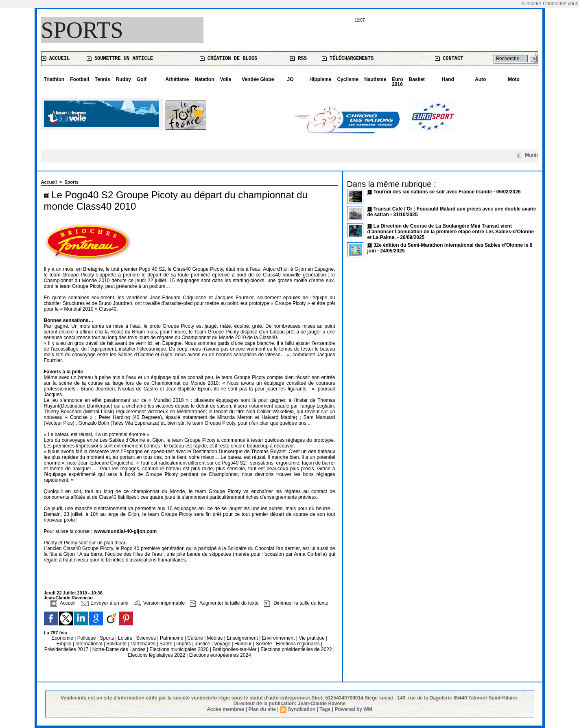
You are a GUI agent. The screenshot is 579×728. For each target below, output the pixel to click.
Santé (167, 644)
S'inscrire (531, 4)
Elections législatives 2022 (156, 655)
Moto (514, 79)
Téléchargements (348, 59)
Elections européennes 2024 (220, 655)
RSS (298, 59)
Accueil (56, 59)
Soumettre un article (120, 59)
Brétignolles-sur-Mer (235, 649)
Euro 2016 (397, 82)
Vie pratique (312, 638)
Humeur (244, 644)
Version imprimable (159, 603)
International (89, 644)
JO (291, 79)
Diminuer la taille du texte (296, 603)
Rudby (123, 79)
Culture (196, 638)
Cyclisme (348, 79)
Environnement (279, 638)
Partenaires (144, 644)
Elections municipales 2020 (179, 649)
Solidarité (117, 644)
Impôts (184, 644)
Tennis (103, 79)
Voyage (222, 644)
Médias (216, 638)
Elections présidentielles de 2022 (296, 649)
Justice (203, 644)
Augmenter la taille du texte (224, 603)
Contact (449, 59)
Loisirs (126, 638)
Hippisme (320, 79)
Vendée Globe (258, 79)
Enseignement (243, 638)
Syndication (302, 709)
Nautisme (375, 79)
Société (264, 644)
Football (80, 79)
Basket (417, 79)
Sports (82, 30)
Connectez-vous (560, 4)
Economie (63, 638)
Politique (87, 638)
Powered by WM (354, 709)
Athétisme (177, 79)
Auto (480, 79)
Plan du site (262, 709)
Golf (142, 79)
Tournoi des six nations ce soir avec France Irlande (434, 192)
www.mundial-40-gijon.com (125, 531)
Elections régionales (298, 644)
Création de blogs (229, 59)
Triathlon (54, 79)
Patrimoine (172, 638)
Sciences (146, 638)
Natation (205, 79)
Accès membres (225, 709)
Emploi (65, 644)
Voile (226, 79)
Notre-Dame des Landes (120, 649)
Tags (325, 709)
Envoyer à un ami (105, 603)
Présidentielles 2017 (67, 649)
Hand (448, 79)
